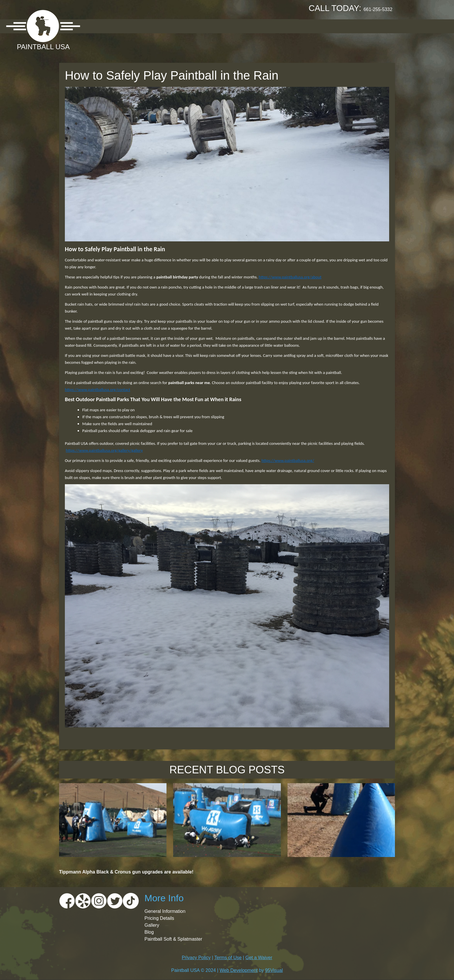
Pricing (163, 26)
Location (131, 26)
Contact (283, 26)
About (100, 26)
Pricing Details (159, 918)
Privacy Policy (196, 958)
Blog (149, 932)
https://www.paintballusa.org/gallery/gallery (104, 450)
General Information (165, 911)
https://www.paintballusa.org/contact (98, 390)
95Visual (274, 970)
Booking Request (237, 26)
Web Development (238, 970)
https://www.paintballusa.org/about (290, 277)
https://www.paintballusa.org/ (288, 460)
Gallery (194, 26)
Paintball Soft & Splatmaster (173, 939)
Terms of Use (228, 958)
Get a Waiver (259, 958)
